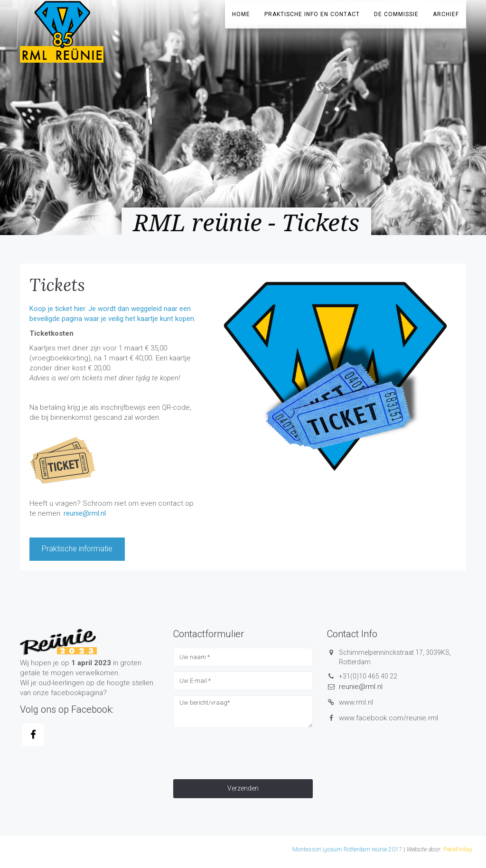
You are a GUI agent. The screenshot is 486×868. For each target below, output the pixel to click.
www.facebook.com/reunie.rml (388, 718)
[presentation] (245, 751)
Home (241, 14)
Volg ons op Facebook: (67, 709)
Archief (446, 14)
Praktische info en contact (312, 14)
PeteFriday (351, 850)
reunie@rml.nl (85, 513)
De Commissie (396, 14)
